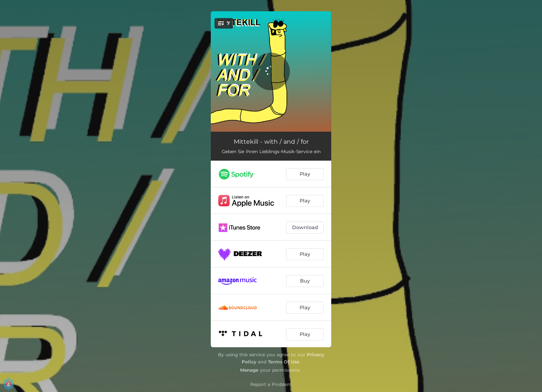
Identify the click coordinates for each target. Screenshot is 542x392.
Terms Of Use (284, 362)
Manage (249, 370)
